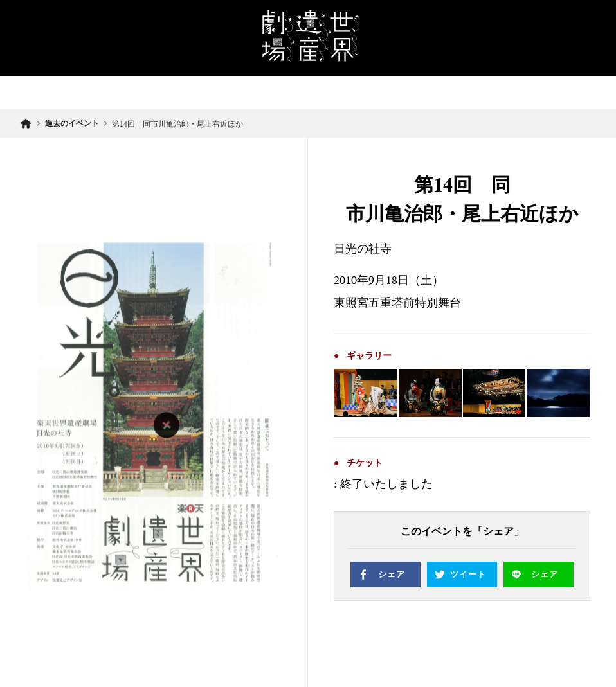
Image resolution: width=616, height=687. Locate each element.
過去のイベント (72, 123)
